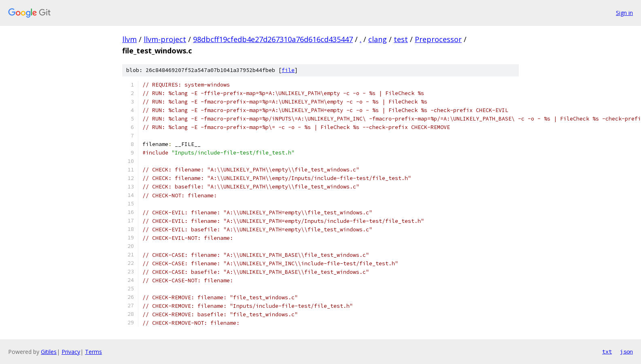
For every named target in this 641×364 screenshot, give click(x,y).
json (626, 351)
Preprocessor (438, 39)
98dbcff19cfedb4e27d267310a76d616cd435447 (273, 39)
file (288, 70)
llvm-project (165, 39)
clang (378, 39)
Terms (93, 352)
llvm (129, 39)
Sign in (624, 13)
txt (607, 351)
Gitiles (49, 352)
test (401, 39)
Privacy (71, 352)
